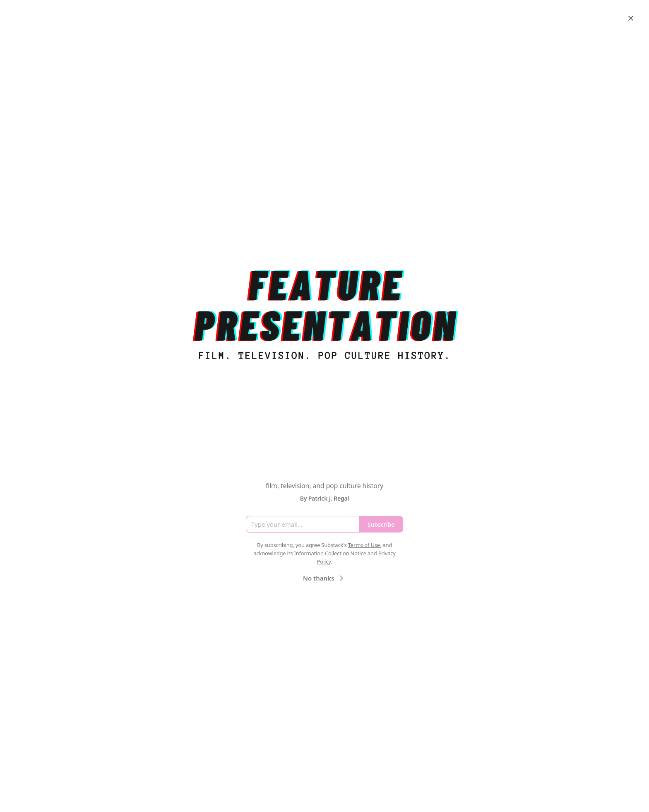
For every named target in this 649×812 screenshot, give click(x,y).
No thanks (324, 578)
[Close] (631, 18)
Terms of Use (364, 545)
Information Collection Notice (330, 553)
